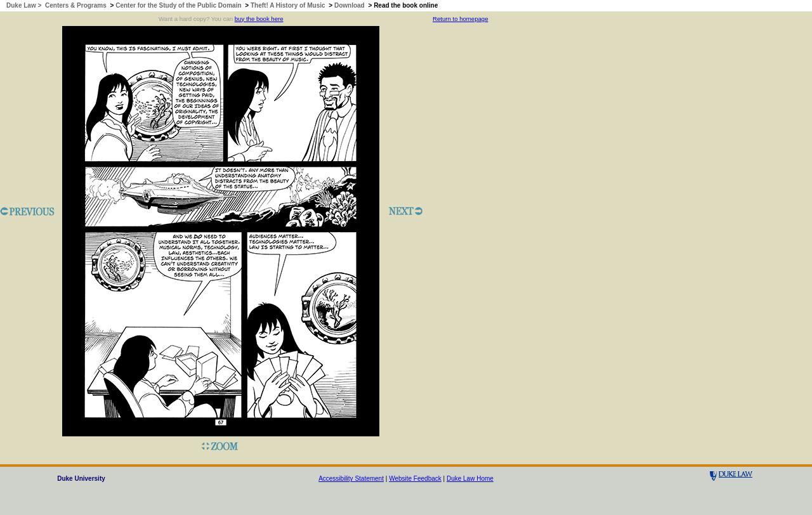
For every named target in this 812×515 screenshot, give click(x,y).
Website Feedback (415, 479)
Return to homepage (460, 19)
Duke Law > (25, 5)
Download (350, 5)
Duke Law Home (470, 479)
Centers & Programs (76, 5)
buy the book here (259, 19)
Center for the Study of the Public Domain (178, 5)
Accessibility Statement (351, 479)
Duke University (81, 479)
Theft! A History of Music (288, 5)
